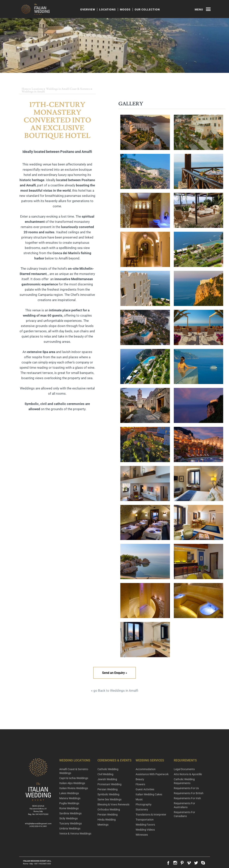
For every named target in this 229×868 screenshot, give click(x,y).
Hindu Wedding (107, 820)
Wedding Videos (145, 830)
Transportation (145, 820)
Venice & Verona (75, 834)
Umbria (70, 828)
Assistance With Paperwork (152, 774)
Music (139, 799)
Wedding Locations (75, 760)
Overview (88, 9)
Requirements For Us (186, 788)
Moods (125, 9)
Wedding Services (150, 760)
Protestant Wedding (109, 784)
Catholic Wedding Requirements (184, 781)
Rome (69, 808)
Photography (144, 804)
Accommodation (146, 769)
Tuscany (71, 823)
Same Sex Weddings (109, 799)
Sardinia (70, 813)
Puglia (69, 803)
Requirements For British (189, 793)
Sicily (68, 818)
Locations (108, 9)
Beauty (140, 779)
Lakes (69, 793)
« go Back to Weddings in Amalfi (115, 691)
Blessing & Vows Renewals (113, 804)
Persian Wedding (108, 789)
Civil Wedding (105, 774)
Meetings (103, 825)
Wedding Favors (145, 825)
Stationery (142, 809)
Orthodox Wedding (109, 809)
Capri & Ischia (74, 778)
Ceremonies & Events (114, 760)
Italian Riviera (74, 788)
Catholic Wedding (108, 769)
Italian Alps (72, 783)
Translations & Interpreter (151, 815)
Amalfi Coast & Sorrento (74, 771)
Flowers (140, 784)
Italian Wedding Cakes (149, 794)
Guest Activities (145, 789)
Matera (70, 798)
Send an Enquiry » (115, 673)
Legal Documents (184, 769)
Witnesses (142, 835)
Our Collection (147, 9)
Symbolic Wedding (108, 794)
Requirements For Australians (184, 805)
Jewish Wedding (107, 779)
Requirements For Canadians (184, 814)
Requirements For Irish (187, 798)
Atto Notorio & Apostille (188, 774)
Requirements (185, 760)
